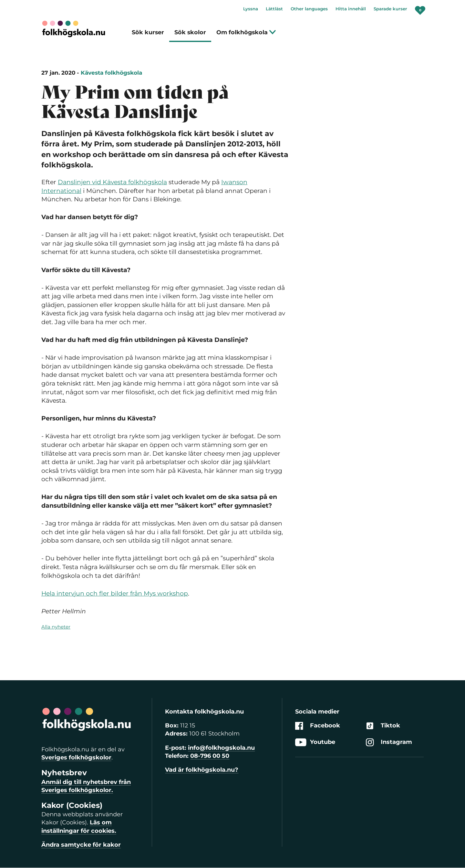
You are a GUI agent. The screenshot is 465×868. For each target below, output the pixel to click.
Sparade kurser (390, 9)
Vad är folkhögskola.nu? (202, 770)
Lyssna (251, 9)
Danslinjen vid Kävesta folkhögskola (112, 182)
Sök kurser (148, 32)
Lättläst (274, 9)
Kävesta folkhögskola (111, 73)
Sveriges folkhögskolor (76, 757)
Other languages (309, 9)
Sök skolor (190, 32)
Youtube (315, 742)
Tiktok (383, 726)
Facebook (318, 726)
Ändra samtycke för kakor (81, 845)
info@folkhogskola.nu (221, 748)
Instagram (389, 742)
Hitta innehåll (351, 9)
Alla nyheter (56, 627)
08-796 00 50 (210, 756)
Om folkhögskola (246, 32)
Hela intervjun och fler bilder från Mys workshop (115, 593)
